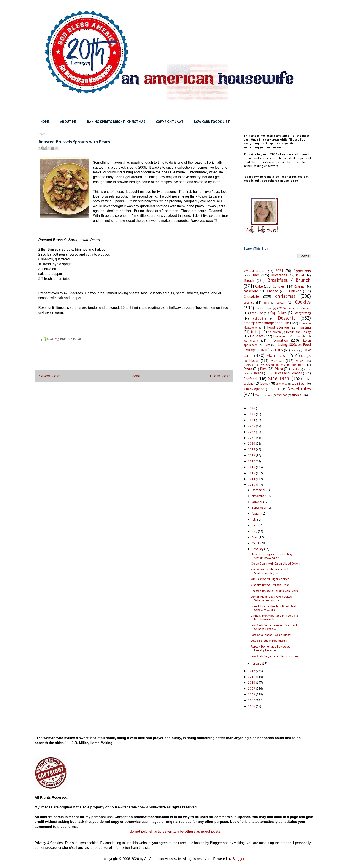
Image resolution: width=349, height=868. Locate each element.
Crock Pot (256, 313)
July (255, 520)
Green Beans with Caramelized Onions (276, 564)
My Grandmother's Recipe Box (282, 365)
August (257, 513)
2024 (279, 271)
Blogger (238, 859)
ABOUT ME (68, 122)
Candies (279, 286)
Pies (263, 369)
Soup (264, 383)
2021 (252, 438)
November (259, 496)
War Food (282, 395)
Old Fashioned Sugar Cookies (270, 579)
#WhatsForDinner (255, 271)
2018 (252, 455)
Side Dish (279, 378)
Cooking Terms (264, 309)
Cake (259, 286)
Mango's (306, 356)
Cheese (273, 291)
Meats (254, 361)
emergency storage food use (266, 323)
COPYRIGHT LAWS (170, 122)
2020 (252, 444)
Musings (248, 365)
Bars (256, 275)
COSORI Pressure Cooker (294, 308)
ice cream (251, 341)
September (260, 508)
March (256, 543)
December (259, 490)
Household (280, 336)
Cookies (303, 302)
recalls (295, 369)
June (255, 525)
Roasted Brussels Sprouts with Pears (274, 591)
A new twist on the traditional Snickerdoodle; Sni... (270, 571)
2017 (252, 461)
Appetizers (302, 271)
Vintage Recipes (264, 395)
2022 (252, 432)
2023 (252, 426)
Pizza (279, 369)
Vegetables (299, 388)
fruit (254, 332)
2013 (252, 485)
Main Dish (277, 355)
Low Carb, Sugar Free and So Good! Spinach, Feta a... (274, 627)
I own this (301, 336)
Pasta (248, 369)
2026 (252, 408)
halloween (274, 332)
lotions (295, 350)
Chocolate (251, 296)
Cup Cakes (278, 313)
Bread (300, 275)
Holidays (257, 336)
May (255, 531)
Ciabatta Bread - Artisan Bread (270, 585)
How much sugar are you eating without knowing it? (271, 556)
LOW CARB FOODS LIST (212, 122)
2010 (252, 683)
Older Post (220, 376)
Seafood (250, 379)
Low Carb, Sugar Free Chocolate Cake (275, 656)
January (257, 664)
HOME (45, 122)
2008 (252, 694)
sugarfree (298, 383)
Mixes (299, 361)
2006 (252, 706)
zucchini (297, 395)
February (258, 549)
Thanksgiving (254, 389)
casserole (251, 291)
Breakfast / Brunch (289, 280)
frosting (305, 327)
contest (281, 303)
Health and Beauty (298, 332)
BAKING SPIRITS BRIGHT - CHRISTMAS (116, 122)
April (255, 537)
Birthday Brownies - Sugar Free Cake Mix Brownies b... (274, 617)
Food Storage (278, 327)
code (266, 303)
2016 (252, 467)
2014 (252, 479)
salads (258, 373)
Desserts (287, 318)
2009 (252, 689)
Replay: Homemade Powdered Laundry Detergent (271, 648)
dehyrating (259, 318)
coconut (249, 303)
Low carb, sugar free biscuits (269, 641)
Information (279, 340)
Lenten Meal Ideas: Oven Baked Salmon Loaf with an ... (271, 598)
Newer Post (49, 376)
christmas (285, 296)
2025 (252, 414)
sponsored (282, 384)
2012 (252, 671)
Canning (299, 287)
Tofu (278, 389)
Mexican (277, 361)
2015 (252, 473)
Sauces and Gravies (287, 373)
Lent (267, 345)
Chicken (295, 291)
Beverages (279, 275)
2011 (252, 677)
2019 (252, 449)
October (258, 502)
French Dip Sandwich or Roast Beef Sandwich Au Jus (274, 608)
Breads (249, 280)
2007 (252, 700)
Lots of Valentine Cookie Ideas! (271, 635)
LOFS (279, 350)
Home (135, 376)
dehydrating (303, 313)
